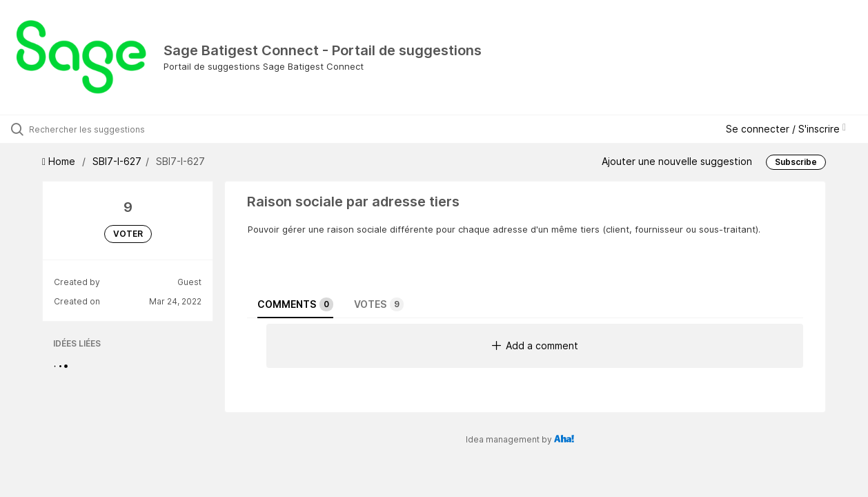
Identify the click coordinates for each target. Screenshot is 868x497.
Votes (379, 304)
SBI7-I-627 (117, 161)
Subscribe (796, 162)
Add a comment (535, 345)
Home (60, 161)
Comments (295, 304)
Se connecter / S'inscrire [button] (786, 129)
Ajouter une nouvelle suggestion (677, 161)
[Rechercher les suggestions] (104, 129)
